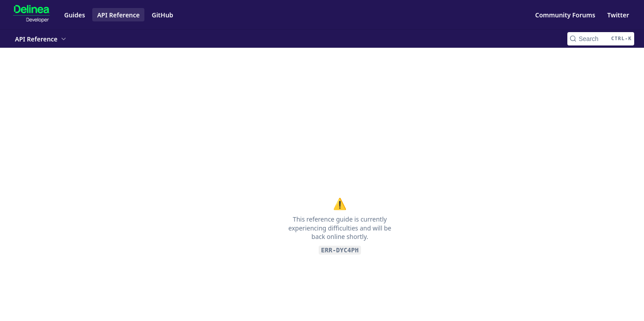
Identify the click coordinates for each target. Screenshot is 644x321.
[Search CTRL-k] (601, 39)
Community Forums (565, 15)
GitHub (162, 15)
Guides (75, 15)
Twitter (618, 15)
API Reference (119, 15)
